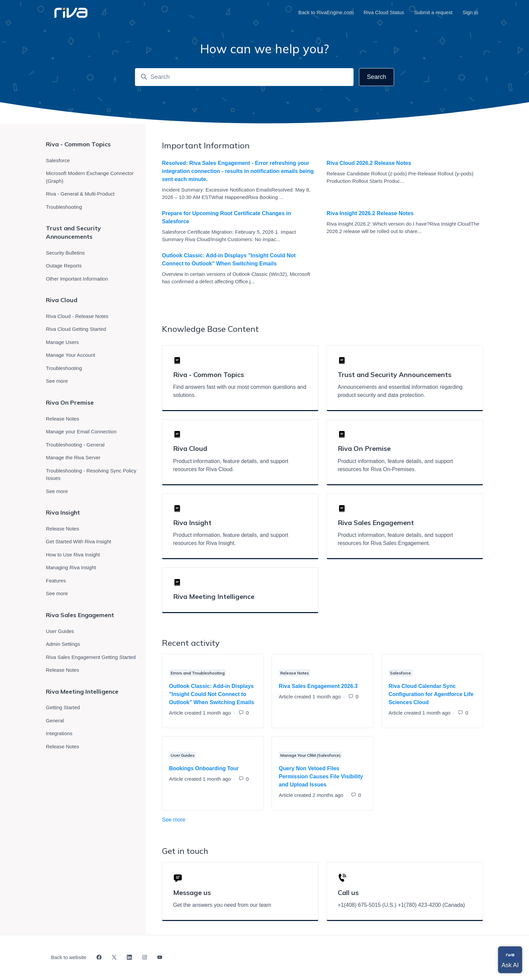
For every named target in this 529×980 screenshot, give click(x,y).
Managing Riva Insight (71, 567)
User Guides (183, 755)
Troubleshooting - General (75, 445)
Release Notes (295, 673)
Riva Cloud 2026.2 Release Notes (369, 163)
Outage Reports (64, 266)
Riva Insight (63, 512)
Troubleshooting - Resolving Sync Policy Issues (91, 474)
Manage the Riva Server (73, 457)
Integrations (59, 733)
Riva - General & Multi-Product (80, 194)
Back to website (69, 957)
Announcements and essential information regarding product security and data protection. (400, 391)
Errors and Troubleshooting (198, 673)
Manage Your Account (71, 355)
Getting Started (63, 707)
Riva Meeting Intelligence (214, 596)
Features (56, 581)
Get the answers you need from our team (222, 905)
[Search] (244, 77)
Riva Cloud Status (384, 12)
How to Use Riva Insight (73, 555)
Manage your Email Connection (81, 431)
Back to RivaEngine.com (326, 12)
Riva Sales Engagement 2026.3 (318, 686)
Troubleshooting (64, 207)
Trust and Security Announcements (73, 232)
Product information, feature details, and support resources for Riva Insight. (231, 539)
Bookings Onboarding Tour (204, 768)
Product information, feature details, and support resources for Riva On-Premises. (395, 465)
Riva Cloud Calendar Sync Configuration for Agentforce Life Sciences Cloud (431, 694)
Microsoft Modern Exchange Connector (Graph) (90, 177)
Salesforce (400, 673)
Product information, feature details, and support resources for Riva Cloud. (231, 465)
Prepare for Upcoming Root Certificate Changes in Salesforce (226, 217)
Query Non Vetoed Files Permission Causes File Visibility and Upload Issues (321, 776)
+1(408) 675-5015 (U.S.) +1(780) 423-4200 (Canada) (401, 905)
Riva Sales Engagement (80, 615)
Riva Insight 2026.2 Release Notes (370, 213)
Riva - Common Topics (78, 144)
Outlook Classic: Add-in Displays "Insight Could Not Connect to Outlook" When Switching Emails (229, 260)
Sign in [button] (470, 12)
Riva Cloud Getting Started (76, 329)
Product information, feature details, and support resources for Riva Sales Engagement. (395, 539)
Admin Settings (63, 644)
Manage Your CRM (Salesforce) (310, 755)
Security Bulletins (65, 253)
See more (203, 819)
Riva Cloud (62, 300)
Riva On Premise (70, 402)
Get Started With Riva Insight (78, 541)
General (55, 720)
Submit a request (433, 12)
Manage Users (62, 342)
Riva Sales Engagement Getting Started (91, 657)
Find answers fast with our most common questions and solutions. (240, 391)
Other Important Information (77, 279)
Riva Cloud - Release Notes (77, 316)
